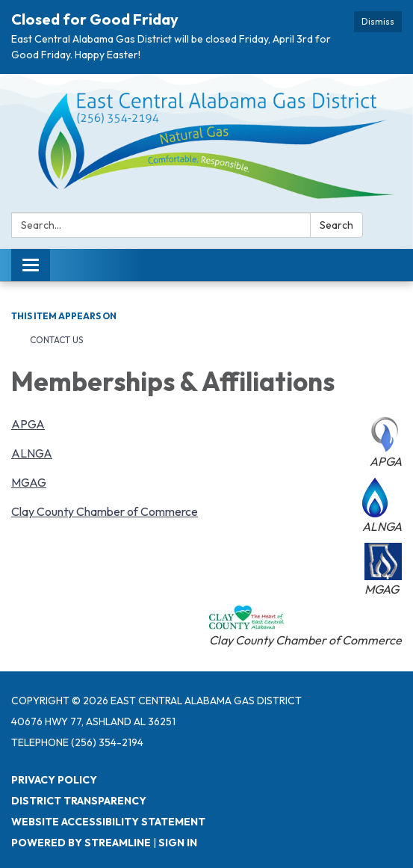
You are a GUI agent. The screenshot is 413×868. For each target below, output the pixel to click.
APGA (28, 424)
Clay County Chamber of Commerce (105, 511)
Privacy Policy (54, 780)
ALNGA (32, 453)
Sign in (178, 843)
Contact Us (56, 340)
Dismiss (378, 21)
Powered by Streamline (81, 843)
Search (336, 225)
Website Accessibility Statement (108, 822)
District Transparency (79, 801)
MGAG (29, 482)
